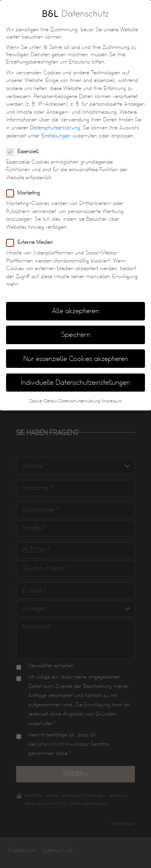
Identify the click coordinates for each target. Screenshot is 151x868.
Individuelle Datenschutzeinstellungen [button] (75, 374)
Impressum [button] (112, 393)
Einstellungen (56, 127)
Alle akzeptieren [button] (75, 303)
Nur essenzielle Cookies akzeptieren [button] (76, 350)
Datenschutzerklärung (55, 119)
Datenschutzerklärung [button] (80, 393)
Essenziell (25, 143)
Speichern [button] (76, 327)
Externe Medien (32, 234)
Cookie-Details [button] (43, 393)
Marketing (26, 185)
